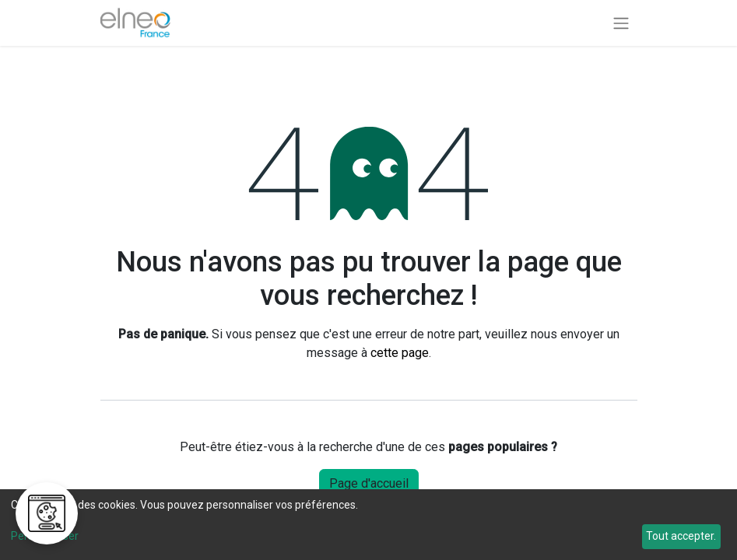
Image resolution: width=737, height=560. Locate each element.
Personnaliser (45, 536)
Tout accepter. (681, 536)
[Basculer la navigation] (621, 23)
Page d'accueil (369, 483)
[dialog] (368, 525)
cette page (400, 353)
